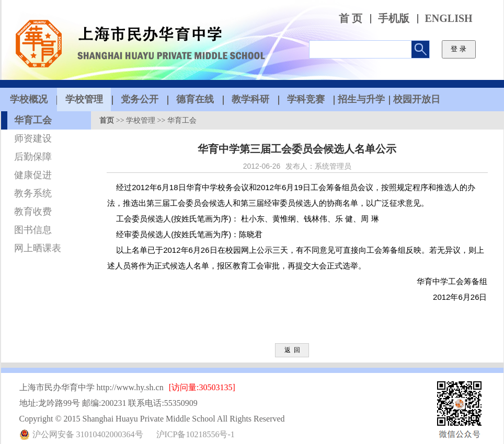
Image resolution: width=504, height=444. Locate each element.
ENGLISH (449, 19)
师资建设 (33, 138)
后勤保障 (33, 157)
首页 (107, 120)
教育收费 (33, 212)
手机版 (394, 19)
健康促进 (33, 175)
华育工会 (33, 120)
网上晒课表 (38, 248)
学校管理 (141, 120)
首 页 (351, 19)
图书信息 (33, 230)
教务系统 (33, 193)
